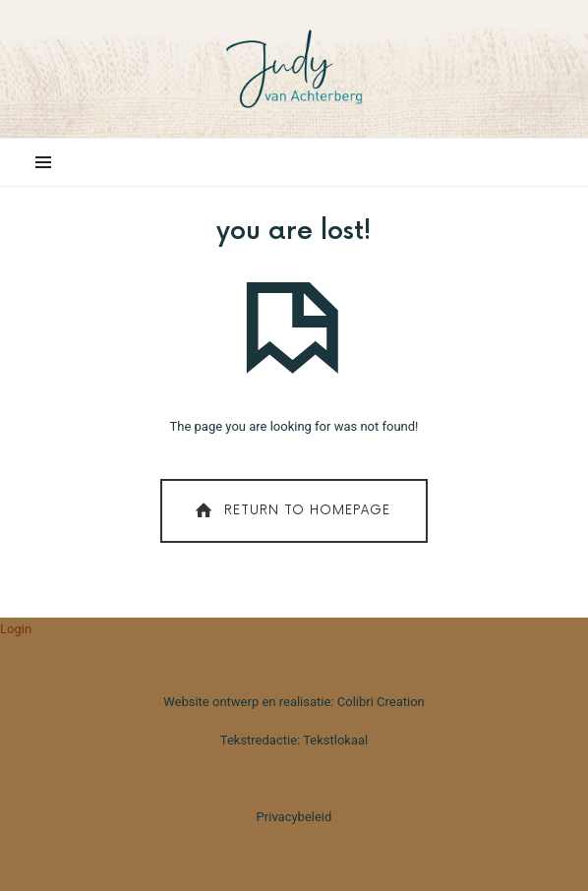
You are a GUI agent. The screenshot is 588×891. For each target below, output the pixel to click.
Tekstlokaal (335, 740)
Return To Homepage (291, 511)
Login (16, 629)
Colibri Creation (381, 702)
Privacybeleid (294, 817)
